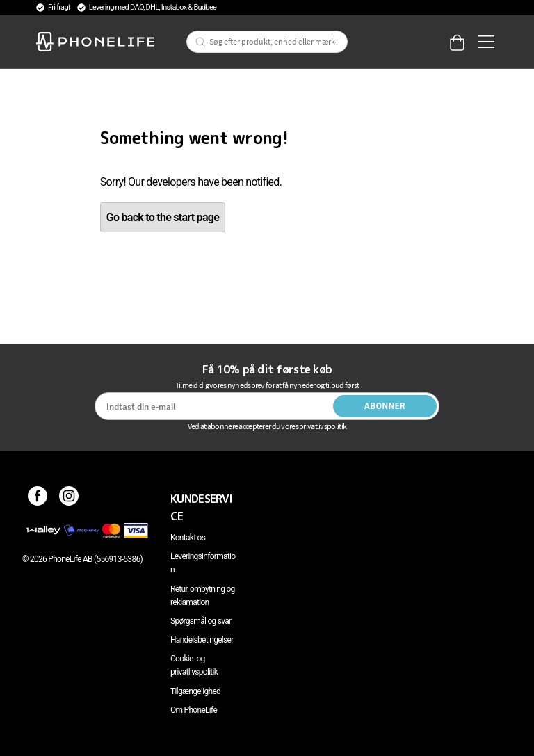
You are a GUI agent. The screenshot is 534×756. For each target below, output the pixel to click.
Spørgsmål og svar (201, 621)
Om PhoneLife (194, 710)
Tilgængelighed (195, 691)
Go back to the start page (163, 217)
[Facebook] (38, 499)
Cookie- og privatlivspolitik (194, 665)
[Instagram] (69, 499)
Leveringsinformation (203, 563)
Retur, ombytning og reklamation (203, 596)
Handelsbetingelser (202, 640)
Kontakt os (188, 538)
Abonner (385, 406)
